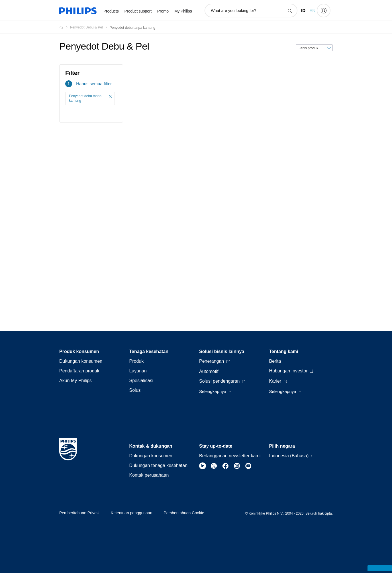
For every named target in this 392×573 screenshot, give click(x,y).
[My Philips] (324, 11)
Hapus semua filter (94, 84)
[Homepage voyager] (65, 27)
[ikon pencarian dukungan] (290, 11)
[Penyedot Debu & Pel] (90, 27)
